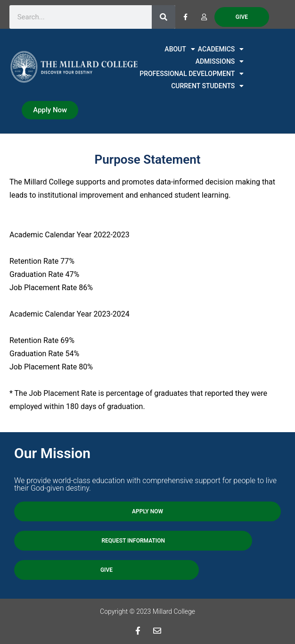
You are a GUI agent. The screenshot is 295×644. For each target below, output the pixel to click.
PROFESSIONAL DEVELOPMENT (192, 74)
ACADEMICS (221, 49)
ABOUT (180, 49)
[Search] (164, 17)
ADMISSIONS (220, 61)
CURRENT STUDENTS (207, 86)
